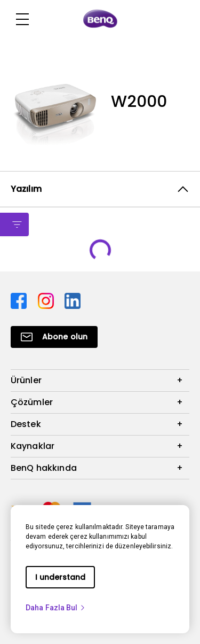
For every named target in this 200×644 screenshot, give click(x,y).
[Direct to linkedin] (73, 300)
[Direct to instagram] (47, 300)
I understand (60, 577)
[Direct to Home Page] (100, 19)
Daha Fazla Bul (56, 608)
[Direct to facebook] (20, 300)
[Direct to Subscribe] (54, 337)
